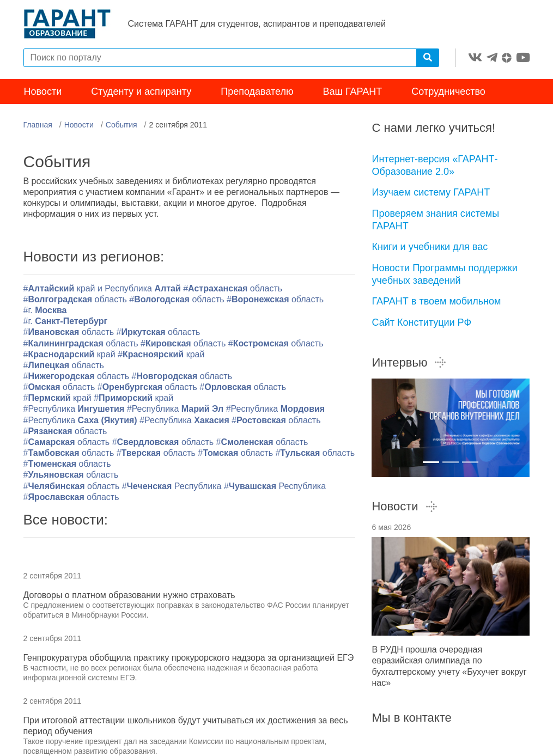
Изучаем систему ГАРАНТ (431, 192)
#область (233, 288)
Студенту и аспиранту (141, 92)
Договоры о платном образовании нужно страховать (129, 595)
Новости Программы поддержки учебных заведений (444, 274)
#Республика (75, 409)
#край (69, 354)
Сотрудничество (448, 92)
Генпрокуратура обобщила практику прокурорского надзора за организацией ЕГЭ (189, 658)
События (121, 125)
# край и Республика (104, 288)
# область (67, 464)
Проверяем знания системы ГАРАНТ (435, 220)
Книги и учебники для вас (430, 247)
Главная (38, 125)
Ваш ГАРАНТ (353, 92)
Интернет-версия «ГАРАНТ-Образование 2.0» (434, 165)
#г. (45, 310)
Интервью (409, 362)
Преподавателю (257, 92)
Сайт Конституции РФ (421, 322)
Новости (43, 92)
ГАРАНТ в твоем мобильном (436, 301)
